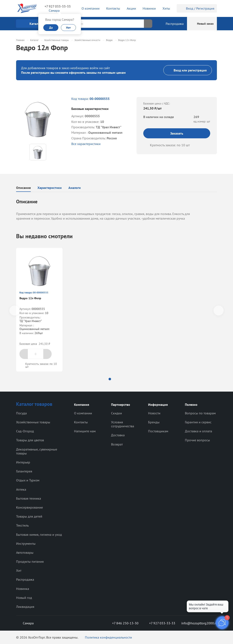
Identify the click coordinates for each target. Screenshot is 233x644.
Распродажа (25, 579)
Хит (19, 570)
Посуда (21, 413)
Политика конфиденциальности (108, 637)
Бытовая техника (29, 498)
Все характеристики (86, 144)
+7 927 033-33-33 (58, 6)
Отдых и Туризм (28, 480)
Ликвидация (25, 607)
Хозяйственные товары (33, 422)
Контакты (81, 422)
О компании (83, 413)
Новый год (24, 598)
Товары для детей (29, 516)
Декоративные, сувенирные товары (37, 451)
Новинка (23, 589)
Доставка (118, 435)
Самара (25, 623)
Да (51, 28)
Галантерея (24, 471)
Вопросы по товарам (200, 413)
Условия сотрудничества (123, 424)
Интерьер (23, 462)
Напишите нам (85, 431)
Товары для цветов (30, 440)
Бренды (154, 422)
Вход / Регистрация (197, 8)
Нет (68, 28)
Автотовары (25, 552)
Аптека (21, 489)
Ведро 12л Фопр (30, 298)
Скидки (116, 413)
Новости (154, 413)
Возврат (117, 444)
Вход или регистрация (188, 70)
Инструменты (26, 543)
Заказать (177, 133)
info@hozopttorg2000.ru (199, 623)
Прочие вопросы (197, 440)
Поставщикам (158, 431)
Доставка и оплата (198, 431)
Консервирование (29, 507)
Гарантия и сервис (198, 422)
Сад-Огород (25, 431)
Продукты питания (30, 561)
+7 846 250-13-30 (122, 623)
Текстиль (22, 525)
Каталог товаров (34, 404)
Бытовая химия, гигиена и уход (39, 535)
